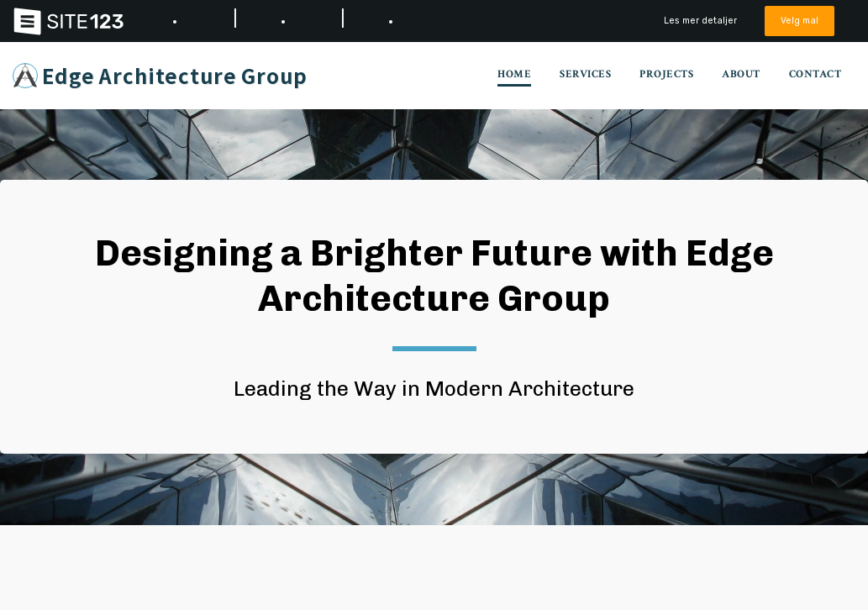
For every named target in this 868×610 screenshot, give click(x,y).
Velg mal (800, 21)
